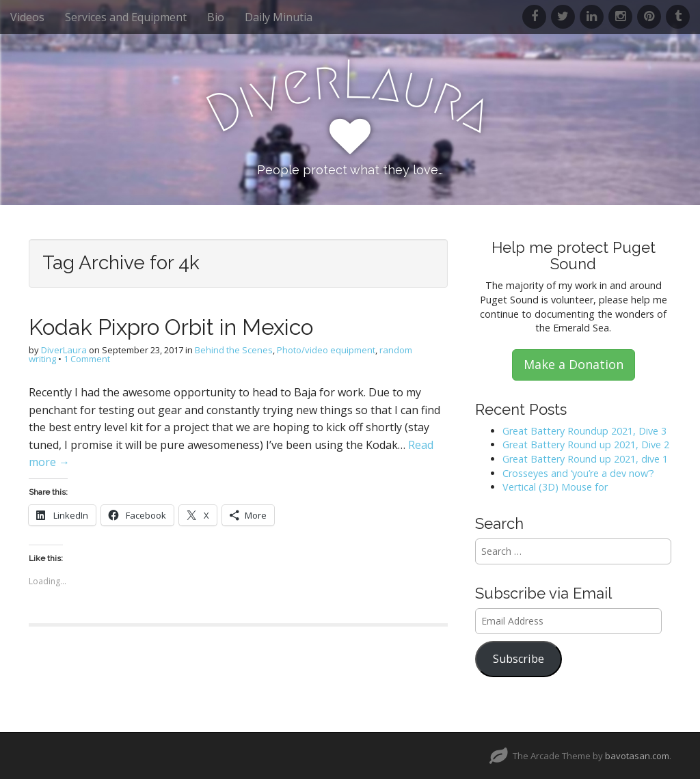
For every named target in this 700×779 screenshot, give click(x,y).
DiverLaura (64, 350)
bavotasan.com (637, 756)
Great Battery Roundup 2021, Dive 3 (584, 431)
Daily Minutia (279, 17)
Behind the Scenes (234, 350)
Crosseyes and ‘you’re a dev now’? (578, 473)
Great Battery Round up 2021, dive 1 (585, 459)
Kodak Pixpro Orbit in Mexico (171, 327)
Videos (27, 17)
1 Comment (87, 359)
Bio (216, 17)
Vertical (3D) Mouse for (555, 487)
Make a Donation (574, 364)
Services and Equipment (126, 17)
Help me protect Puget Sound (574, 256)
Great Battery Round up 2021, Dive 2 (586, 445)
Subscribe (519, 659)
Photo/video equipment (326, 350)
